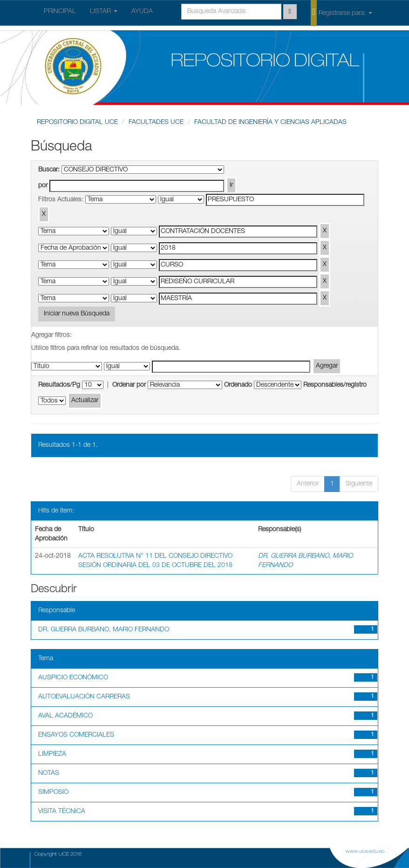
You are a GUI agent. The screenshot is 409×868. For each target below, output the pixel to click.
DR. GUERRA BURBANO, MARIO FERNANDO (104, 630)
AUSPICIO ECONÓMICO (73, 678)
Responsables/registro (335, 385)
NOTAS (49, 773)
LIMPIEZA (52, 754)
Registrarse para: (341, 13)
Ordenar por (129, 385)
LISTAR (104, 12)
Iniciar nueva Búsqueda (77, 314)
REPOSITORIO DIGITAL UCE (77, 123)
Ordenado (238, 385)
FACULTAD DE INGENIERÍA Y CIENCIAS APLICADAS (270, 123)
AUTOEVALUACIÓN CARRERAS (84, 697)
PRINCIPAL (60, 12)
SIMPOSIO (53, 793)
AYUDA (142, 12)
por (43, 186)
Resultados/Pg (59, 385)
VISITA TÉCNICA (62, 812)
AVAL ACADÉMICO (65, 716)
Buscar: (49, 170)
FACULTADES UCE (156, 123)
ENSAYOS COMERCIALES (76, 735)
